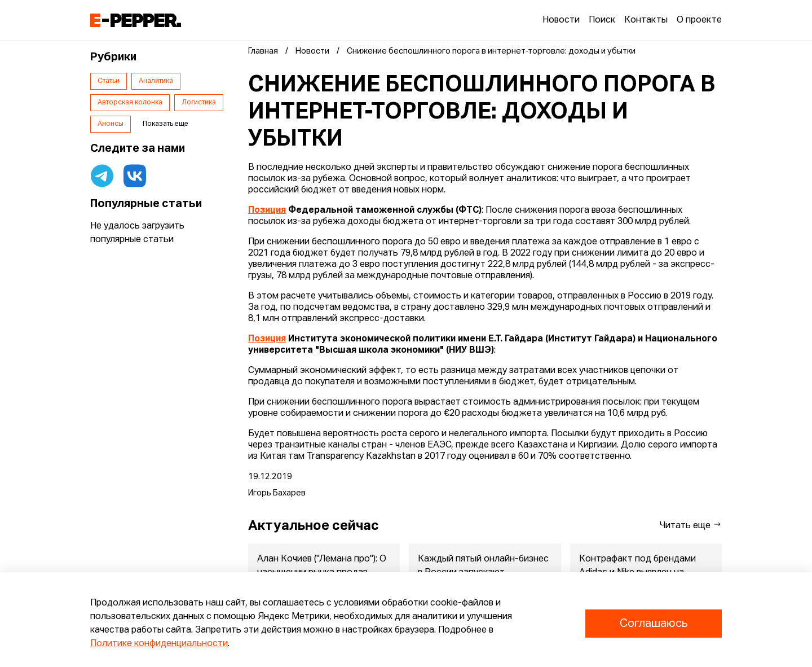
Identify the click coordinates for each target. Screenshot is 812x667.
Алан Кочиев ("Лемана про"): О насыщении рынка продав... (322, 566)
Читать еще (691, 525)
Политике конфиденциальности (159, 644)
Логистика (199, 103)
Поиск (602, 20)
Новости (561, 20)
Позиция (267, 210)
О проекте (699, 20)
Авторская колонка (130, 103)
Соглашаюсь (654, 624)
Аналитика (156, 81)
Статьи (109, 81)
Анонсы (111, 124)
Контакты (646, 20)
